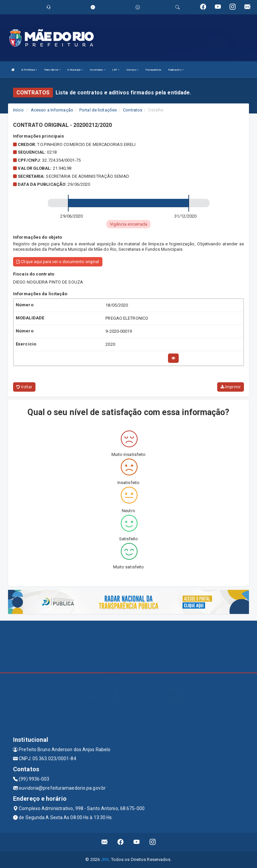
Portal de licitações (98, 110)
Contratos (133, 110)
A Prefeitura (29, 70)
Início (18, 110)
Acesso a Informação (52, 110)
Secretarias (97, 70)
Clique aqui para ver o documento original (58, 262)
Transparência (153, 70)
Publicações (176, 70)
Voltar (24, 387)
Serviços (132, 70)
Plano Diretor (53, 70)
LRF (116, 70)
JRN (105, 859)
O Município (75, 70)
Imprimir (231, 387)
